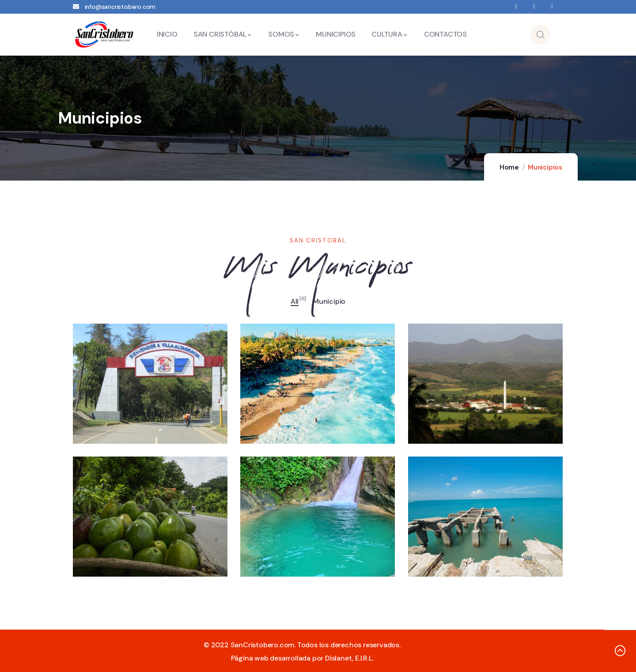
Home (509, 167)
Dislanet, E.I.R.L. (349, 658)
